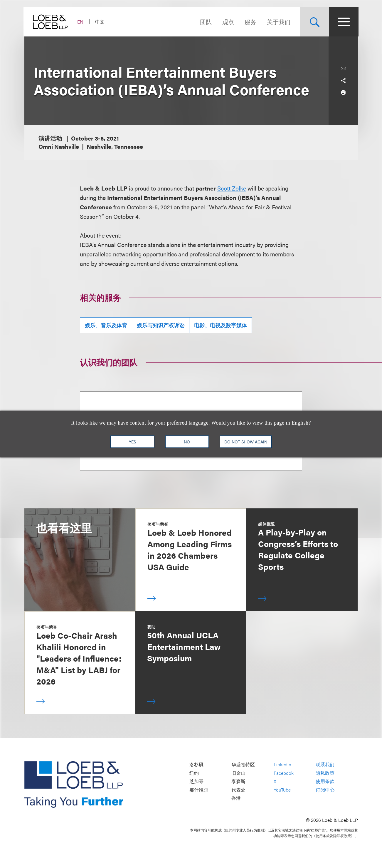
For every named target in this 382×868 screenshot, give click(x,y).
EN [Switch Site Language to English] (81, 22)
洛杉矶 (196, 765)
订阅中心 (325, 790)
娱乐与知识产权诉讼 (161, 325)
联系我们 (325, 765)
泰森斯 (238, 781)
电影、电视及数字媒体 (221, 325)
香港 (236, 798)
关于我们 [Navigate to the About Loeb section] (278, 22)
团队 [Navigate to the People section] (205, 22)
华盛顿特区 (243, 765)
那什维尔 (199, 790)
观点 (228, 22)
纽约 (194, 773)
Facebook (284, 773)
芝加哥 (196, 781)
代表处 (238, 790)
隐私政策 (325, 773)
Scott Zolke (232, 188)
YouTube (282, 790)
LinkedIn (282, 765)
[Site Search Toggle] (314, 22)
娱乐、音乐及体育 (106, 325)
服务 (250, 22)
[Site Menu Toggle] (343, 22)
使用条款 (325, 781)
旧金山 (238, 773)
